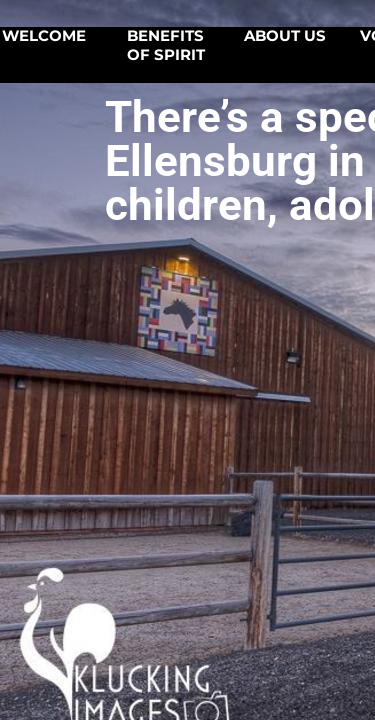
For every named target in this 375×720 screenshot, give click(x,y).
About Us (285, 36)
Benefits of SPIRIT (166, 45)
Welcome (44, 36)
